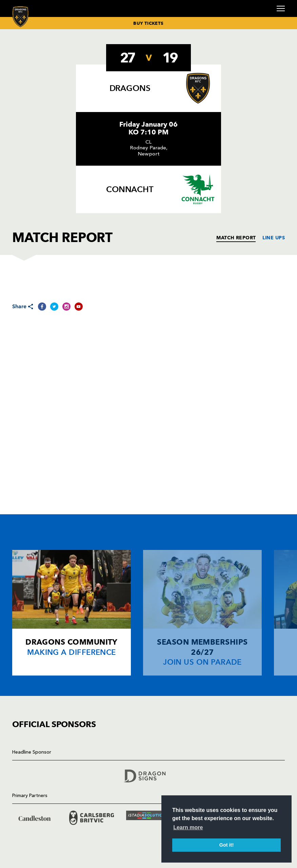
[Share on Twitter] (54, 307)
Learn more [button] (188, 827)
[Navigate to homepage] (21, 16)
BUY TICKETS (148, 23)
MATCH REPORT (236, 238)
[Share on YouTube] (79, 307)
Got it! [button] (226, 845)
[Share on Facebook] (42, 307)
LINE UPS (274, 238)
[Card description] (72, 613)
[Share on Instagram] (66, 307)
